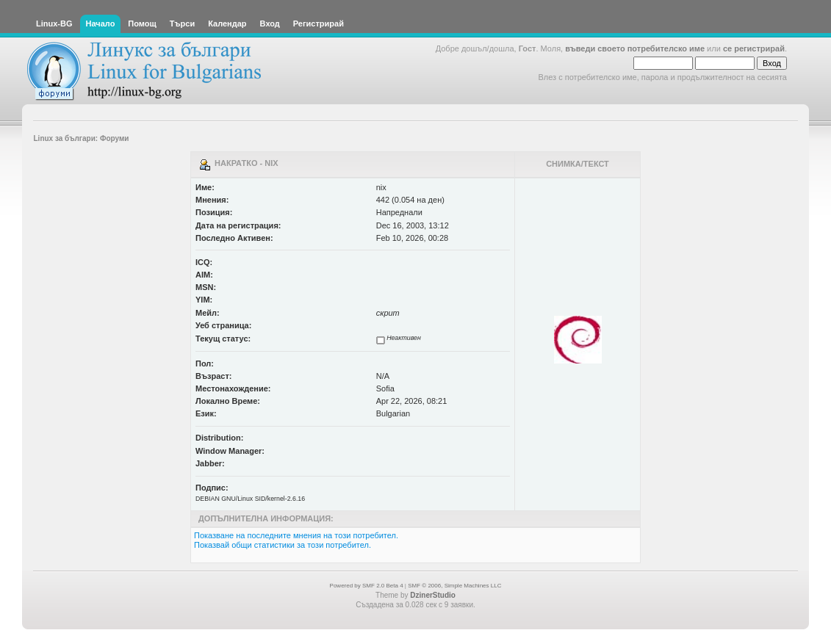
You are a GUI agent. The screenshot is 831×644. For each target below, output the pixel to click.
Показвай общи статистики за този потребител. (283, 545)
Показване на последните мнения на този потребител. (296, 535)
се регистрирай (754, 48)
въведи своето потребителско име (635, 48)
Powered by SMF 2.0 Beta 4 (367, 586)
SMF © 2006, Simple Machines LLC (454, 586)
